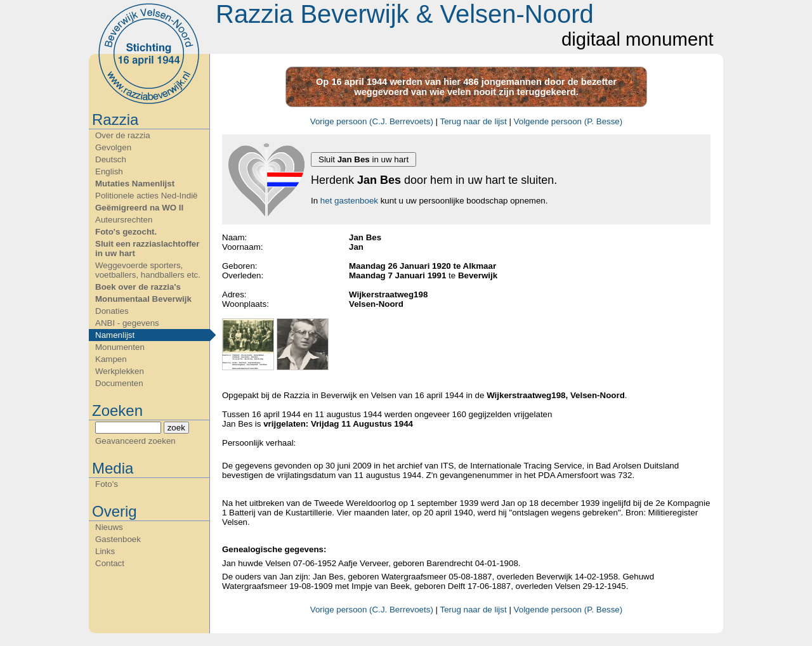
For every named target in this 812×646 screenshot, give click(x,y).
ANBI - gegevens (127, 323)
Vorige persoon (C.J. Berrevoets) (372, 121)
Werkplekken (120, 371)
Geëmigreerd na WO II (139, 208)
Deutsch (111, 159)
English (109, 171)
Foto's (107, 484)
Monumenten (120, 347)
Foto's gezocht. (126, 232)
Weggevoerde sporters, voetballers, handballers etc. (148, 270)
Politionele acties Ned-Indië (147, 196)
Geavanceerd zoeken (135, 441)
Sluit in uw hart (363, 159)
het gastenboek (349, 201)
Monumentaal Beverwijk (143, 299)
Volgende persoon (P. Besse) (568, 121)
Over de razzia (123, 135)
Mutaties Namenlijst (135, 184)
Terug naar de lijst (473, 121)
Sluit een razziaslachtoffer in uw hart (147, 249)
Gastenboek (118, 539)
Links (105, 551)
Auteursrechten (124, 220)
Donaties (112, 311)
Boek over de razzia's (138, 287)
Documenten (119, 383)
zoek (176, 428)
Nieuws (109, 527)
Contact (110, 563)
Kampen (111, 359)
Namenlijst (115, 335)
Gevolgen (113, 147)
